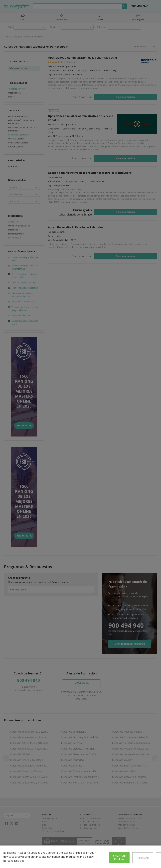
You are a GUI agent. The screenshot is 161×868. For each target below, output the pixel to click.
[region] (80, 857)
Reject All (143, 858)
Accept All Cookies (119, 858)
